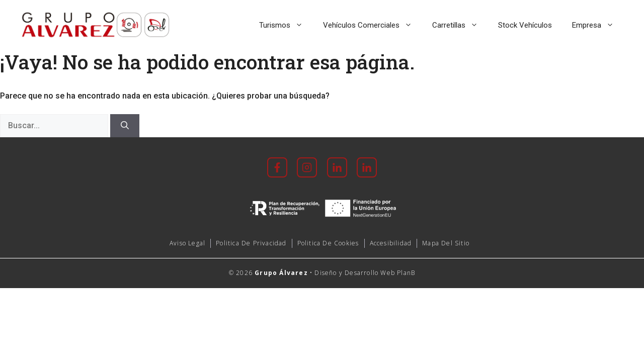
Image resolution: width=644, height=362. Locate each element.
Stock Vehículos (525, 25)
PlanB (406, 273)
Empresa (598, 25)
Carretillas (460, 25)
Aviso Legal (187, 243)
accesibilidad (391, 243)
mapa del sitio (446, 243)
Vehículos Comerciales (373, 25)
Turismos (286, 25)
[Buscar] (125, 126)
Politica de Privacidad (251, 243)
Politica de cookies (328, 243)
